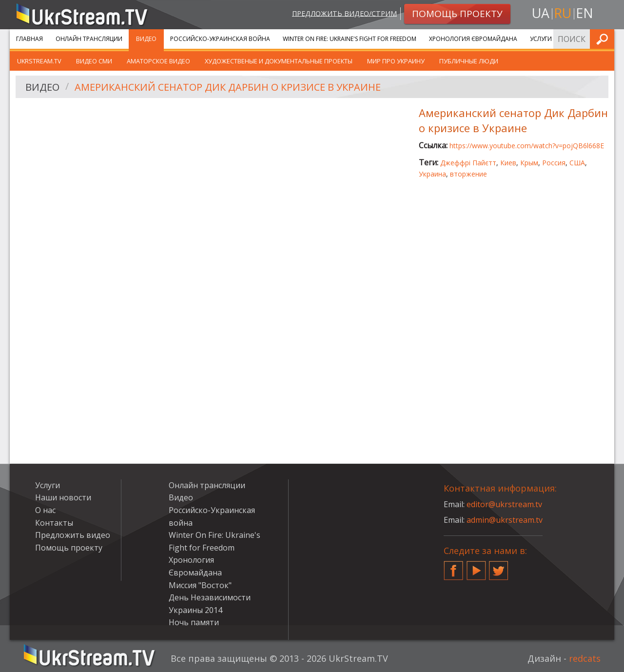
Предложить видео (73, 535)
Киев (508, 163)
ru (563, 13)
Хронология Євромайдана (473, 39)
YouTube (476, 567)
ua (541, 13)
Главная (29, 39)
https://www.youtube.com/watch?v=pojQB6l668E (527, 146)
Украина (432, 174)
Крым (529, 163)
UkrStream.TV (39, 61)
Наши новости (63, 497)
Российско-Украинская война (220, 39)
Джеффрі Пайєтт (468, 163)
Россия (554, 163)
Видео (146, 39)
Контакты (54, 523)
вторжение (468, 174)
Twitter (499, 567)
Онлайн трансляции (89, 39)
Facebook (453, 567)
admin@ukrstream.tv (505, 520)
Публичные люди (469, 61)
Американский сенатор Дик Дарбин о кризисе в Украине (228, 87)
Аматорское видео (158, 61)
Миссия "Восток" (200, 585)
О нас (45, 510)
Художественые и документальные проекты (279, 61)
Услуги (541, 39)
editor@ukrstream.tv (504, 504)
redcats (585, 658)
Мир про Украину (396, 61)
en (585, 13)
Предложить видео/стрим (344, 13)
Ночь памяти (194, 622)
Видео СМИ (94, 61)
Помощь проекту (69, 548)
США (577, 163)
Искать (604, 39)
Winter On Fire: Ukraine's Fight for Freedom (350, 39)
